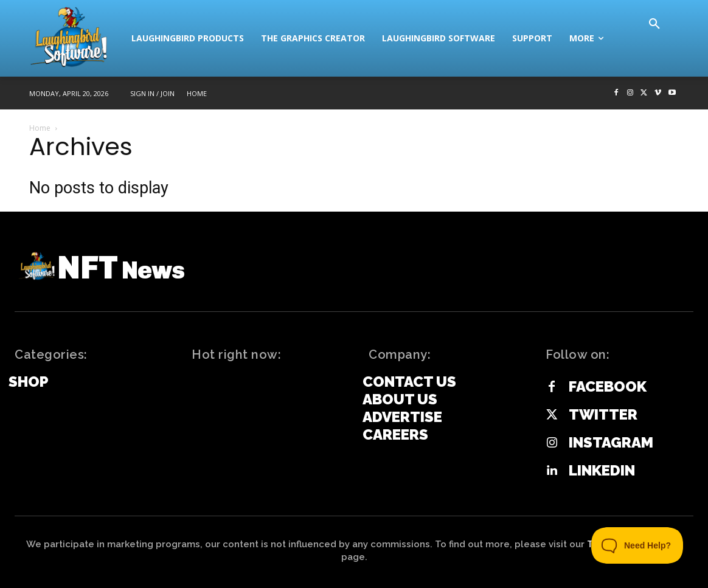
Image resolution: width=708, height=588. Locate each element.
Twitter (603, 415)
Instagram (611, 443)
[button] (654, 24)
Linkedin (602, 471)
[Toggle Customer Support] (637, 545)
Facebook (608, 387)
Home (40, 128)
